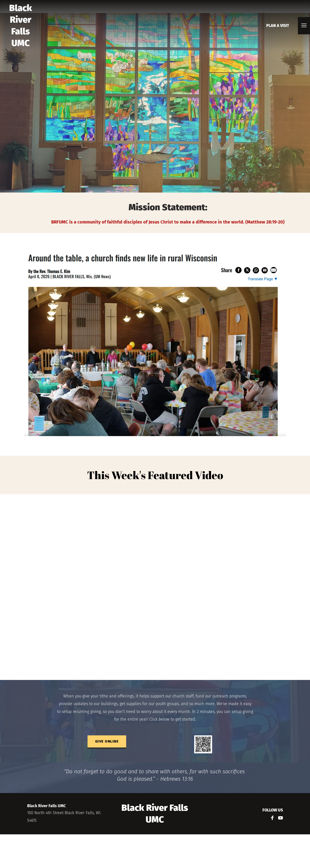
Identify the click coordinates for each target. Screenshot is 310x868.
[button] (304, 25)
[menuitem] (278, 26)
